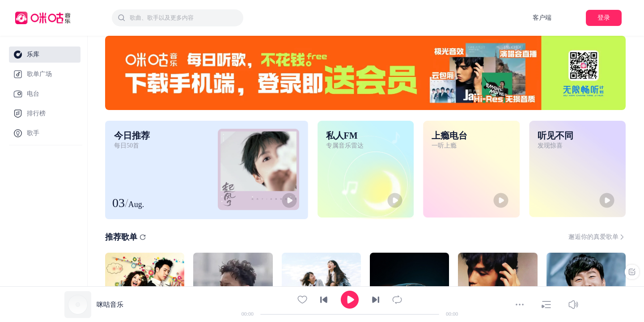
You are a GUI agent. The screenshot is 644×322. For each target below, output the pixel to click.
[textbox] (184, 18)
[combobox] (178, 18)
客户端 (542, 18)
